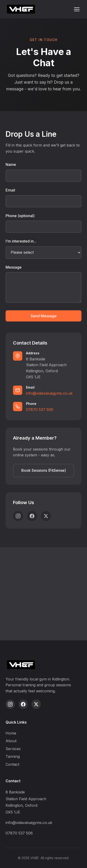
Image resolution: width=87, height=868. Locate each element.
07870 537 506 (40, 410)
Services (13, 749)
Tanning (13, 756)
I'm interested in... (21, 241)
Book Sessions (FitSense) (44, 470)
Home (11, 733)
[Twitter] (46, 516)
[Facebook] (32, 516)
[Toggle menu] (77, 9)
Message (14, 267)
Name (11, 164)
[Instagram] (18, 516)
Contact (12, 764)
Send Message (44, 316)
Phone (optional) (20, 216)
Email (10, 190)
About (11, 741)
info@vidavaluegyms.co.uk (49, 393)
